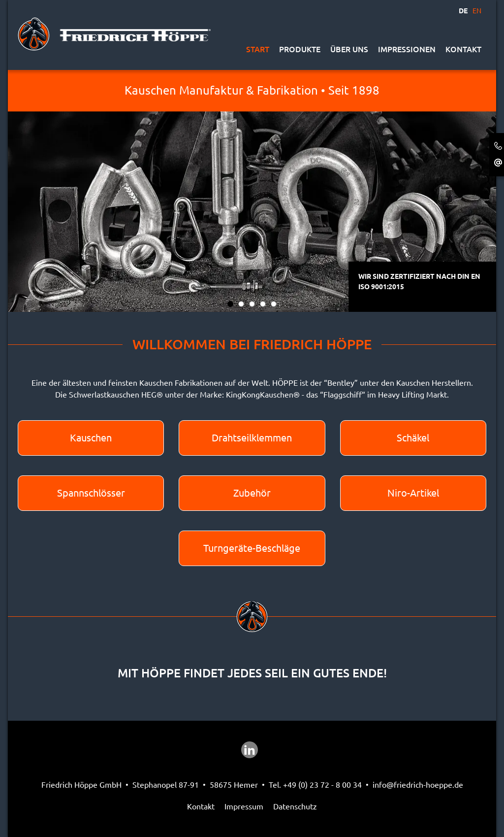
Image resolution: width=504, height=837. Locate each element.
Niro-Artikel (413, 493)
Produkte (300, 49)
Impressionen (407, 49)
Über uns (349, 49)
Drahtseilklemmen (252, 438)
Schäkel (413, 438)
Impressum (244, 806)
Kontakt (463, 49)
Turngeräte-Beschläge (252, 548)
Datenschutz (295, 806)
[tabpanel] (252, 191)
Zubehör (252, 493)
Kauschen (91, 438)
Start (258, 49)
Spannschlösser (91, 493)
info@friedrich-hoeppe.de (418, 785)
